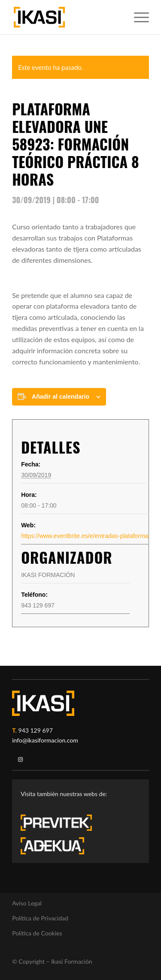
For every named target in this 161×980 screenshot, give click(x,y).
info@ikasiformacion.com (45, 740)
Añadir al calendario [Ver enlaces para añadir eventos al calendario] (61, 397)
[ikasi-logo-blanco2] (43, 703)
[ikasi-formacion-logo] (67, 17)
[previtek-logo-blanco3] (61, 825)
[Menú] (137, 17)
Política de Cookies (37, 933)
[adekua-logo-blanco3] (52, 846)
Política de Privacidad (40, 918)
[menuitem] (137, 17)
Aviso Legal (27, 903)
